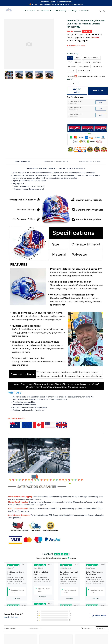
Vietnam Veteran (84, 63)
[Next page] (53, 75)
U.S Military (29, 11)
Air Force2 (72, 59)
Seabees (78, 55)
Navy (70, 55)
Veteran (71, 63)
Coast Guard (84, 59)
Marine (87, 55)
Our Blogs (73, 11)
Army (76, 46)
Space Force (97, 59)
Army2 (78, 50)
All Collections (44, 11)
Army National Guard (91, 50)
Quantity (70, 69)
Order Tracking (60, 11)
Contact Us (84, 11)
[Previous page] (5, 75)
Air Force (97, 55)
